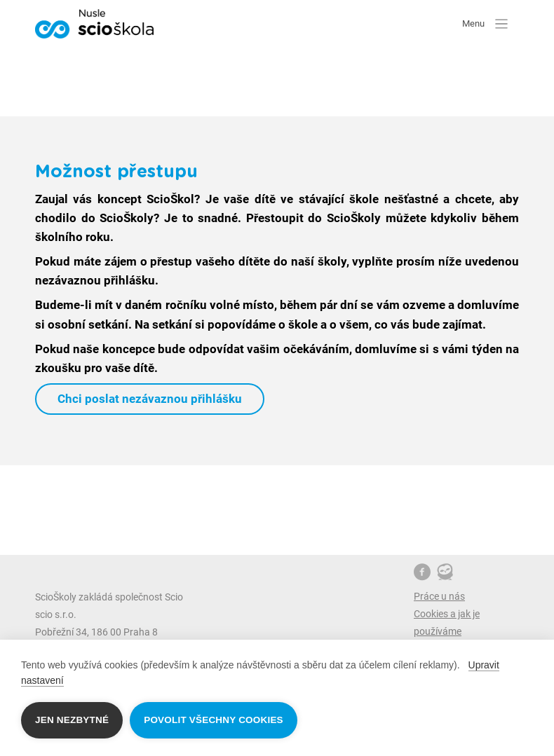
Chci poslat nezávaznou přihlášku (150, 399)
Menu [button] (485, 23)
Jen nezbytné (72, 720)
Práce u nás (439, 596)
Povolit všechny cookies (214, 720)
